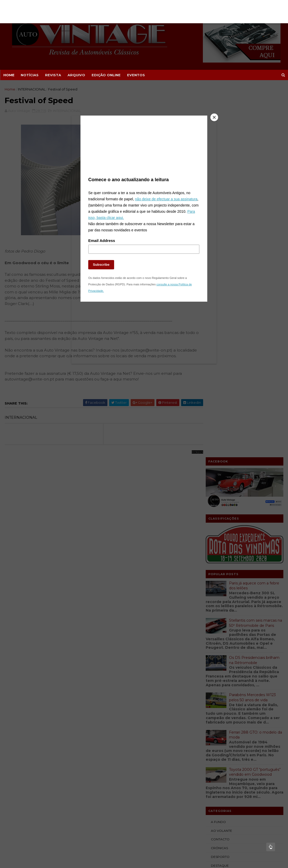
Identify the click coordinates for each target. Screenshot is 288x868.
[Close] (206, 132)
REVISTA (53, 75)
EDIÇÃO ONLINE (106, 75)
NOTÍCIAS (29, 75)
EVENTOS (136, 75)
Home (9, 75)
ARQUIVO (76, 75)
